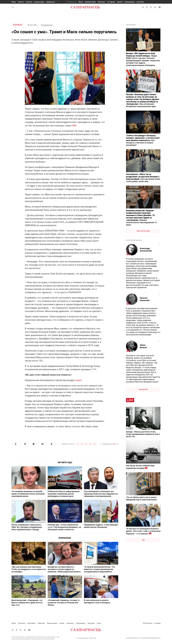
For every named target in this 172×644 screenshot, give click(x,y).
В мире (62, 623)
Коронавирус (81, 623)
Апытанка (140, 2)
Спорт (99, 623)
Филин (81, 2)
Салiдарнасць (47, 25)
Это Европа (111, 2)
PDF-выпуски (148, 623)
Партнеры (91, 623)
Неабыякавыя (130, 2)
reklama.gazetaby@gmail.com (151, 638)
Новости (21, 2)
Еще (143, 540)
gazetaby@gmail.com (133, 638)
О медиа (157, 623)
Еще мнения (143, 390)
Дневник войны (90, 2)
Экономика (31, 623)
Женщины (101, 2)
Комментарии (39, 2)
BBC (75, 126)
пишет (78, 380)
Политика (29, 2)
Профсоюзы (51, 2)
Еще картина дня (143, 231)
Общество (41, 623)
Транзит (120, 2)
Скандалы (18, 25)
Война (14, 2)
